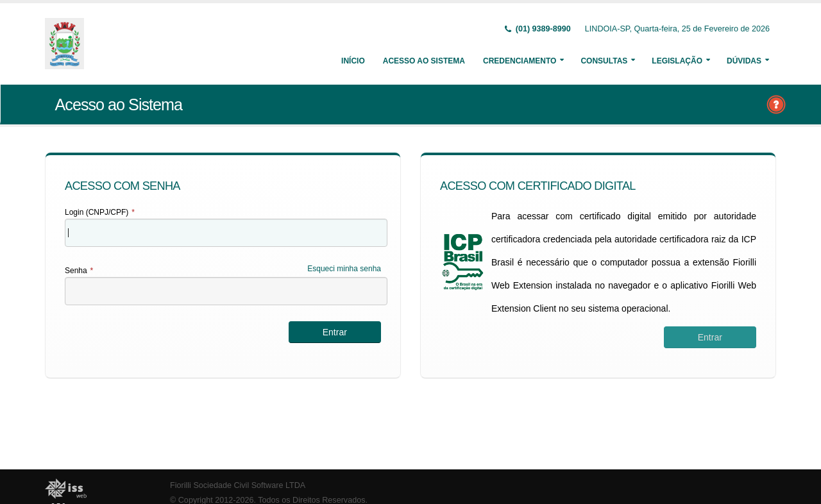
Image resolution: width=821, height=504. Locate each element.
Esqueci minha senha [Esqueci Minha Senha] (344, 269)
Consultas (604, 61)
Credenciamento (520, 61)
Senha (79, 271)
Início (353, 61)
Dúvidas (744, 61)
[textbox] (226, 233)
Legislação (677, 61)
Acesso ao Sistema (424, 61)
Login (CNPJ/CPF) (100, 212)
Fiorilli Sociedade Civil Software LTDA (238, 485)
